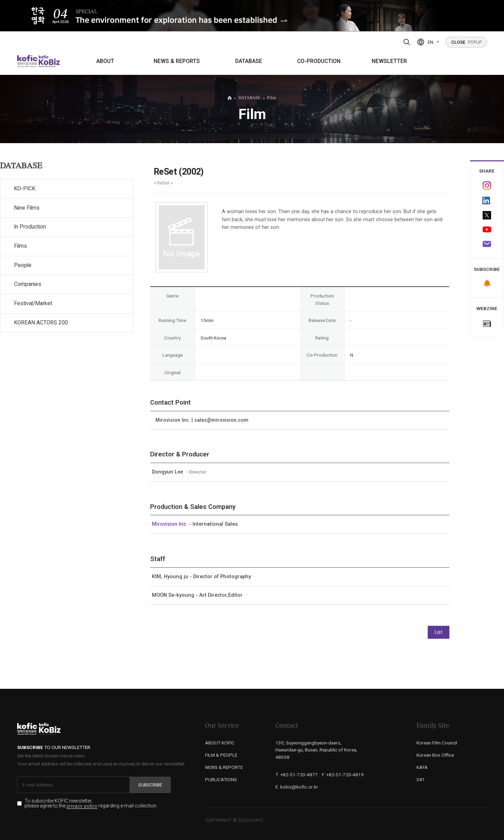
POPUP (466, 42)
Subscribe (150, 785)
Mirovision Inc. (170, 524)
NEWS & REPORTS (177, 61)
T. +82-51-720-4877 (297, 775)
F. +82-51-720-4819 (343, 775)
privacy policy (82, 806)
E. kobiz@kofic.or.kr (297, 787)
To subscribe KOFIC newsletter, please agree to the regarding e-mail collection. (91, 804)
